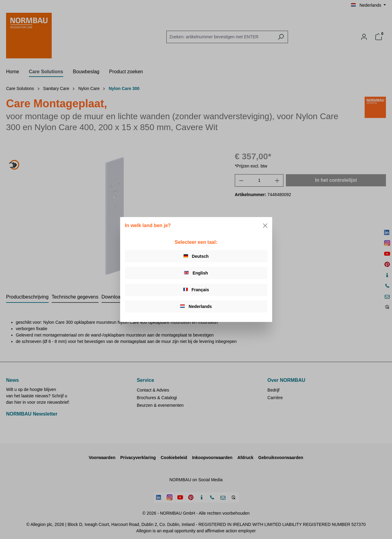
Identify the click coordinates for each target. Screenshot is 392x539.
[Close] (265, 226)
